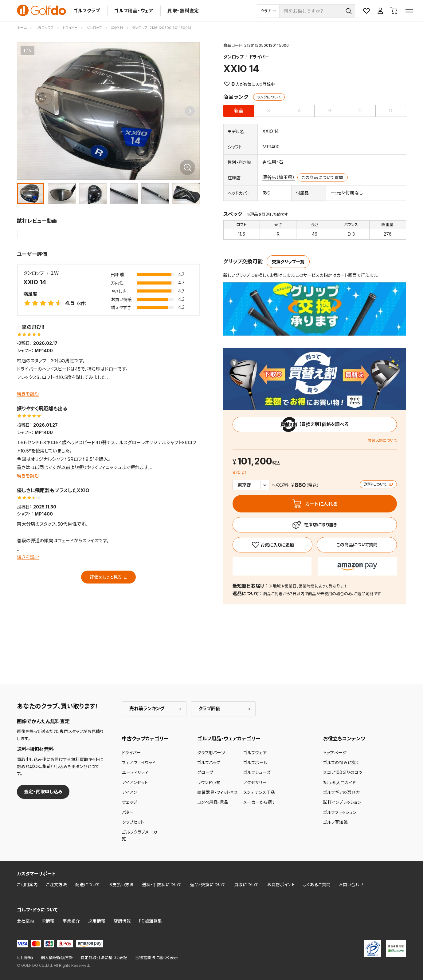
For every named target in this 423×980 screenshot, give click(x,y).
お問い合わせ (351, 885)
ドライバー (259, 57)
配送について (88, 885)
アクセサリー (255, 783)
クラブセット (133, 822)
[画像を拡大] (187, 167)
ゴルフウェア (255, 753)
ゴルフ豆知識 (335, 822)
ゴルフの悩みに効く (341, 763)
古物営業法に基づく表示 (157, 958)
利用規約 (25, 958)
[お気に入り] (273, 545)
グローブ (205, 772)
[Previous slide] (27, 111)
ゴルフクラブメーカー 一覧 (144, 835)
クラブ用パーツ (211, 753)
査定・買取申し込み (43, 792)
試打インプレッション (342, 802)
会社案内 (25, 921)
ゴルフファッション (340, 812)
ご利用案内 (27, 885)
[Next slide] (190, 111)
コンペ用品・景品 (213, 802)
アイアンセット (135, 783)
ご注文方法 (57, 885)
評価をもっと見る (108, 577)
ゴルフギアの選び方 (342, 792)
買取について (247, 885)
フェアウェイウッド (139, 763)
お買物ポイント (281, 885)
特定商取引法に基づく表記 (104, 958)
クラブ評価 (209, 709)
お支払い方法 (121, 885)
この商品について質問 (322, 177)
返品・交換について (208, 885)
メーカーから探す (260, 802)
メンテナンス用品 (259, 792)
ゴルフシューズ (257, 772)
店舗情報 (122, 921)
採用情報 (97, 921)
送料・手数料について (162, 885)
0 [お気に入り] (233, 84)
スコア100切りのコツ (343, 772)
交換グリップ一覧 (288, 262)
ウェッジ (130, 802)
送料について (378, 484)
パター (128, 812)
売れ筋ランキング (147, 709)
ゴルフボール (255, 763)
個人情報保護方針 (57, 958)
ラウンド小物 (209, 783)
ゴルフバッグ (209, 763)
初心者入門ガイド (339, 783)
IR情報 (48, 921)
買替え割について (382, 440)
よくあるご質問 (317, 885)
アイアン (129, 792)
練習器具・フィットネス (218, 792)
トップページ (335, 753)
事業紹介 (71, 921)
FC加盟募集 (151, 921)
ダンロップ (233, 57)
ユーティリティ (135, 772)
